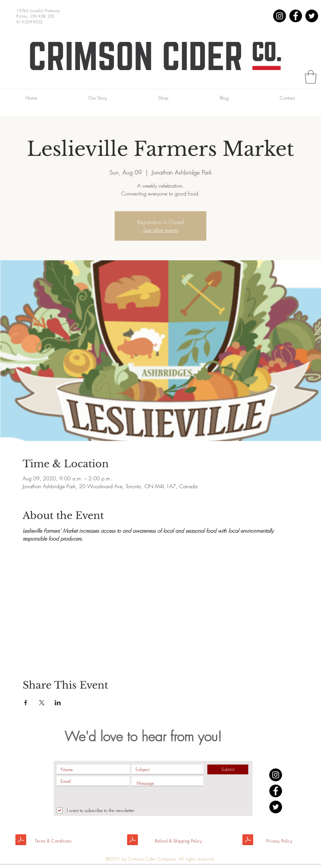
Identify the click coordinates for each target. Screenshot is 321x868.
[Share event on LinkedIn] (58, 703)
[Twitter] (312, 16)
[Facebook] (296, 16)
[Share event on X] (42, 703)
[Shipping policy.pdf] (132, 840)
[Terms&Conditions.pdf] (21, 840)
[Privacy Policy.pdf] (248, 840)
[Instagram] (280, 16)
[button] (311, 77)
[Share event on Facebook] (26, 703)
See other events (161, 230)
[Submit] (228, 769)
